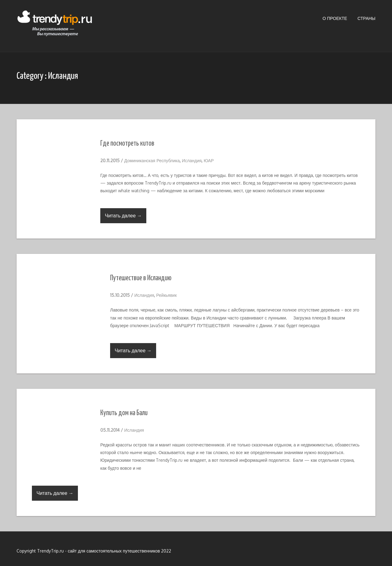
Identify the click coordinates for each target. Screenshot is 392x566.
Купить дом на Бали (124, 413)
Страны (367, 18)
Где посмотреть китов (127, 144)
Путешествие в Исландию (141, 278)
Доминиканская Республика (152, 161)
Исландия (192, 161)
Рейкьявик (166, 295)
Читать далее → (123, 216)
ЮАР (209, 161)
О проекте (335, 18)
